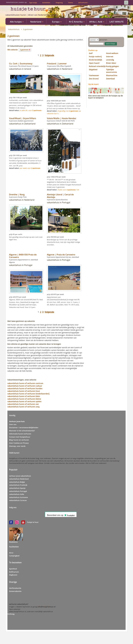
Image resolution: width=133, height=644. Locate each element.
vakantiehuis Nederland (19, 479)
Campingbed (14, 556)
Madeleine (13, 542)
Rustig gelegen (112, 66)
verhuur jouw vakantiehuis (20, 476)
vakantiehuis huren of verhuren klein (24, 396)
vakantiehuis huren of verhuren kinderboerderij (28, 394)
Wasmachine (112, 75)
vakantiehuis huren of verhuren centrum (25, 383)
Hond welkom (112, 53)
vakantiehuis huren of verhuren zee (23, 404)
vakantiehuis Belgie (17, 482)
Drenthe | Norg (17, 195)
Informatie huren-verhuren (20, 434)
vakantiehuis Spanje (17, 488)
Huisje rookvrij (95, 56)
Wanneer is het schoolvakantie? (22, 431)
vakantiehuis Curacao (18, 500)
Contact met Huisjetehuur (20, 437)
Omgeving (59, 3)
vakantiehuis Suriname (18, 497)
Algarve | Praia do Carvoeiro (61, 255)
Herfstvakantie (15, 588)
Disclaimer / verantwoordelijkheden (24, 428)
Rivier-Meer (111, 63)
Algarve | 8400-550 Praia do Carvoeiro (23, 256)
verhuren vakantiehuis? (19, 604)
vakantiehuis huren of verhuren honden (25, 388)
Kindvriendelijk (96, 60)
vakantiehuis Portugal (18, 491)
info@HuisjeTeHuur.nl (46, 607)
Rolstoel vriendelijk (97, 66)
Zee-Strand (94, 79)
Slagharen (13, 575)
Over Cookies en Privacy (19, 443)
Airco (11, 553)
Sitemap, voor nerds (17, 446)
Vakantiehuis (14, 29)
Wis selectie (13, 50)
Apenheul (13, 569)
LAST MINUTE (117, 22)
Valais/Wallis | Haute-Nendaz (61, 118)
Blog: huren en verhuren (19, 440)
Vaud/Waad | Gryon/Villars (23, 118)
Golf (91, 53)
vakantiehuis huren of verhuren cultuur (25, 386)
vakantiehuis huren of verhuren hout (24, 391)
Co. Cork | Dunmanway (21, 64)
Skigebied (93, 69)
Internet (110, 56)
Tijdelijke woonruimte (112, 71)
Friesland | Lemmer (57, 64)
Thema (70, 3)
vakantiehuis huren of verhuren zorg (23, 407)
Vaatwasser (94, 75)
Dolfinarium (14, 572)
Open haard (94, 63)
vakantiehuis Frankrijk (18, 485)
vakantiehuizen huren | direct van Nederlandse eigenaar (32, 15)
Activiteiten (46, 3)
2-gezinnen (28, 29)
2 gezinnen (14, 36)
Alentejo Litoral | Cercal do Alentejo (60, 196)
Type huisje (33, 3)
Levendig (110, 60)
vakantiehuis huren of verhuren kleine (24, 399)
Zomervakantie (15, 591)
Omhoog (11, 614)
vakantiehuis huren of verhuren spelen (24, 401)
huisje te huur (33, 522)
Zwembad (110, 79)
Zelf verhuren (83, 3)
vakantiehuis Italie (17, 494)
